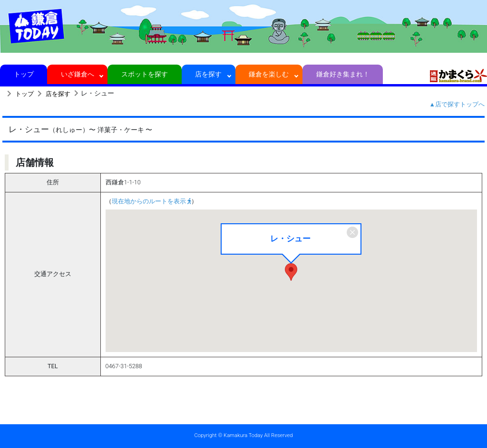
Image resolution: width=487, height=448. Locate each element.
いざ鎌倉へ (77, 74)
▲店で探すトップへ (457, 104)
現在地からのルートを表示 (151, 201)
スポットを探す (145, 74)
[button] (291, 272)
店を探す (209, 74)
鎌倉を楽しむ (269, 74)
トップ (24, 74)
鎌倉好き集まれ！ (343, 74)
